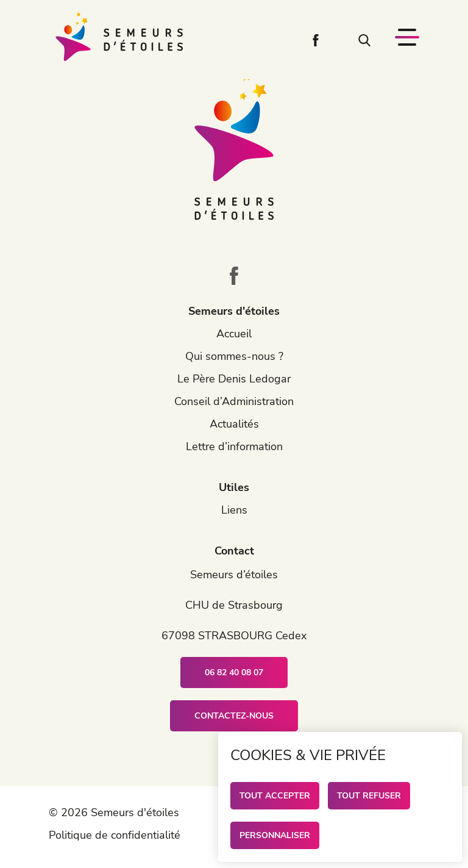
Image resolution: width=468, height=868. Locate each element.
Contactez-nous (234, 716)
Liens (234, 510)
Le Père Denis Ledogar (234, 379)
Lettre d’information (234, 447)
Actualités (234, 424)
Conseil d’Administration (234, 401)
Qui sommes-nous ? (234, 356)
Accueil (234, 334)
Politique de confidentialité (115, 835)
